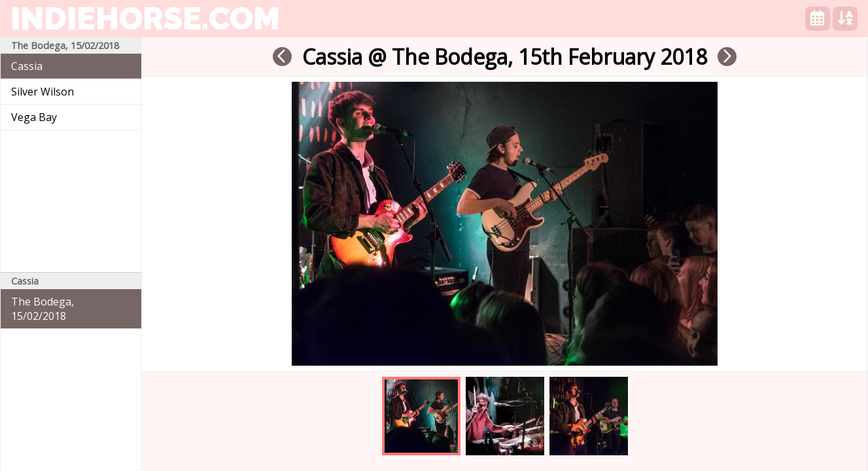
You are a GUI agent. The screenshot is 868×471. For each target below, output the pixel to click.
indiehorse (145, 18)
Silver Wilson (43, 92)
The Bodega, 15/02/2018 (43, 309)
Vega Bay (34, 117)
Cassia (27, 66)
